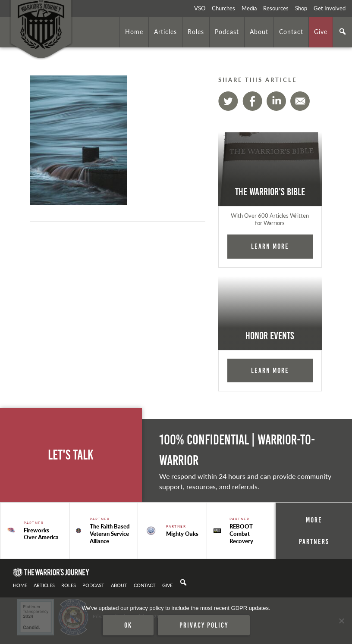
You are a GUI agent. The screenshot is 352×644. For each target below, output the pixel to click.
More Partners (314, 531)
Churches (223, 8)
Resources (276, 8)
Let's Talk (71, 455)
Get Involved (330, 8)
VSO (200, 8)
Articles (165, 31)
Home (134, 31)
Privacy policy (204, 625)
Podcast (227, 31)
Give (321, 31)
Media (249, 8)
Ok (128, 625)
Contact (291, 31)
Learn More (270, 246)
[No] (341, 621)
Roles (196, 31)
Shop (301, 8)
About (259, 31)
